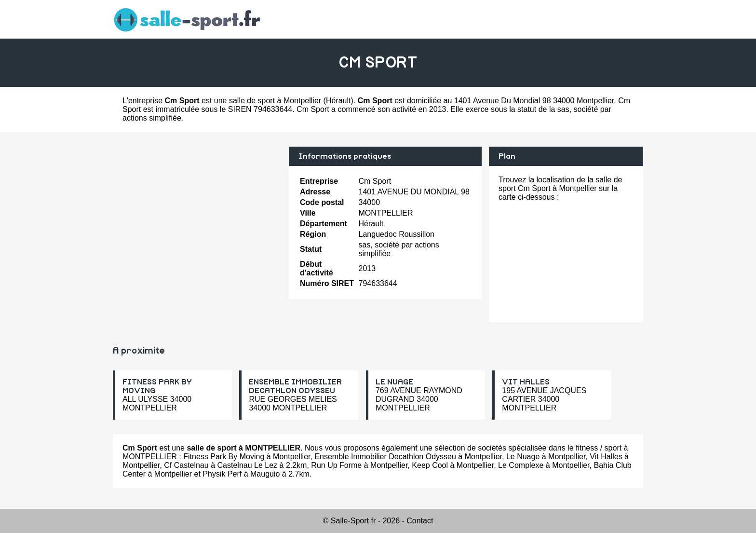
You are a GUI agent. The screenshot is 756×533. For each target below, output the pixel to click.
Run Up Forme (336, 465)
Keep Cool (430, 465)
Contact (420, 521)
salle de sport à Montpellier (275, 101)
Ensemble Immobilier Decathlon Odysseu (385, 457)
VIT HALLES (526, 382)
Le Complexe (521, 465)
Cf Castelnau (186, 465)
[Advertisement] (197, 214)
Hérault (338, 101)
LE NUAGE (394, 382)
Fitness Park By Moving (224, 457)
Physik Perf (222, 474)
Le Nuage (523, 457)
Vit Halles (606, 457)
